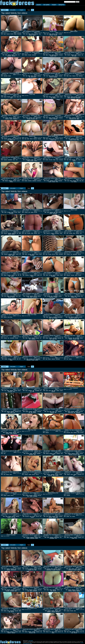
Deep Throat (33, 77)
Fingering (61, 55)
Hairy (78, 339)
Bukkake (39, 453)
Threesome (17, 139)
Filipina (30, 35)
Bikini (55, 56)
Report (3, 30)
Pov (76, 538)
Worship (47, 432)
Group (72, 474)
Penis (78, 432)
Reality (10, 255)
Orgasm (71, 140)
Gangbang (34, 181)
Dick (78, 140)
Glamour (74, 76)
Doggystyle (78, 98)
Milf (73, 56)
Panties (32, 212)
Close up (48, 233)
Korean (34, 35)
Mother (58, 390)
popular (39, 5)
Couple (11, 119)
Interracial (9, 56)
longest (54, 5)
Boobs (15, 34)
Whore (54, 98)
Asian (29, 34)
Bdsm (32, 76)
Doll (82, 296)
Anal (27, 34)
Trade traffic (31, 641)
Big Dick (53, 391)
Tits (19, 55)
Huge (18, 97)
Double (10, 76)
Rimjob (19, 390)
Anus (40, 34)
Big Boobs (19, 34)
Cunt (51, 591)
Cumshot (60, 34)
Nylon (35, 160)
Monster (75, 432)
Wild (33, 391)
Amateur (69, 97)
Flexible (56, 318)
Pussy (29, 161)
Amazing (79, 55)
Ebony (8, 390)
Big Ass (9, 297)
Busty (5, 34)
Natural (75, 474)
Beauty (34, 412)
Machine (39, 296)
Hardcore (51, 35)
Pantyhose (39, 160)
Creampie (14, 359)
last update (46, 5)
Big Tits (12, 34)
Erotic (70, 76)
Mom (75, 56)
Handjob (52, 56)
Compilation (10, 160)
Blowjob (13, 55)
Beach (50, 55)
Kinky (14, 160)
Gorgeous (61, 160)
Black (54, 160)
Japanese (36, 34)
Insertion (36, 233)
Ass (82, 55)
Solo (53, 318)
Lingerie (26, 212)
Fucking (11, 140)
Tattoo (78, 119)
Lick (14, 140)
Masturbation (38, 118)
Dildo (36, 119)
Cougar (12, 276)
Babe (50, 34)
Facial (12, 97)
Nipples (58, 590)
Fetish (61, 97)
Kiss (77, 76)
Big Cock (14, 56)
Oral (55, 140)
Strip (75, 611)
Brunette (54, 97)
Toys (17, 160)
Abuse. (31, 644)
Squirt (32, 34)
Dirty (15, 97)
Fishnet (56, 297)
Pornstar (8, 34)
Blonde (53, 34)
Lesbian (58, 97)
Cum (35, 454)
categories (61, 5)
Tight (57, 182)
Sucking (54, 182)
